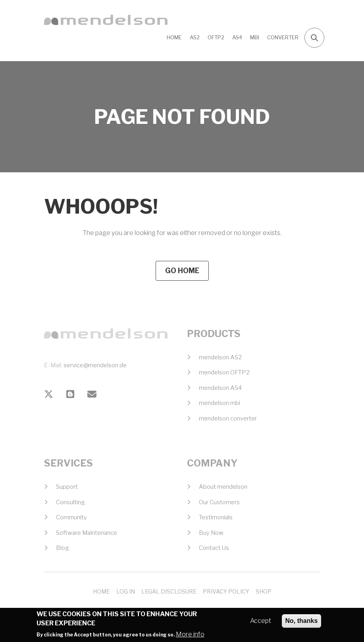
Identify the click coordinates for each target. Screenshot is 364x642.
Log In (126, 591)
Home (174, 37)
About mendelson (223, 487)
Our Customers (219, 502)
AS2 (195, 37)
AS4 (237, 37)
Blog (63, 548)
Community (71, 517)
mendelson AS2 (220, 357)
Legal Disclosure (169, 591)
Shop (264, 591)
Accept (261, 623)
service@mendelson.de (95, 365)
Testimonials (216, 517)
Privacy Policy (226, 591)
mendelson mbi (220, 403)
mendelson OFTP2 (224, 372)
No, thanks (302, 623)
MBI (255, 37)
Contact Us (214, 548)
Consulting (70, 502)
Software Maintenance (87, 533)
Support (67, 487)
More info (190, 636)
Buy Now (211, 533)
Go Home (182, 271)
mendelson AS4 (220, 388)
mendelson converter (228, 418)
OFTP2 (216, 37)
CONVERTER (283, 37)
